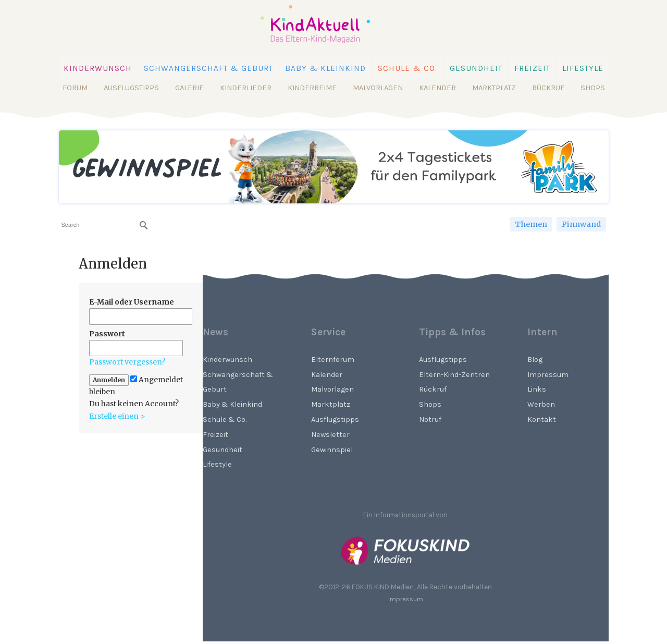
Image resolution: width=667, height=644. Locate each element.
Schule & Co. (407, 68)
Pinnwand (581, 224)
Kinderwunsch (98, 68)
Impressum (548, 375)
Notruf (430, 420)
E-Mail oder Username (132, 302)
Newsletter (330, 435)
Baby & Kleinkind (325, 68)
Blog (535, 360)
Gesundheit (476, 68)
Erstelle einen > (117, 416)
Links (537, 389)
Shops (593, 88)
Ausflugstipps (131, 88)
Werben (541, 404)
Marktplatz (494, 88)
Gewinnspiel (332, 450)
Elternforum (333, 360)
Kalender (437, 88)
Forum (75, 88)
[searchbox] (104, 225)
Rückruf (548, 88)
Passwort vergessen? (127, 362)
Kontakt (542, 420)
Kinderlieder (246, 88)
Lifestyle (583, 68)
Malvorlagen (378, 88)
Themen (531, 224)
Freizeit (532, 68)
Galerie (189, 88)
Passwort (107, 334)
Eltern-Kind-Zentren (454, 375)
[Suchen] (144, 225)
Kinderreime (312, 88)
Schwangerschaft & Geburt (208, 68)
